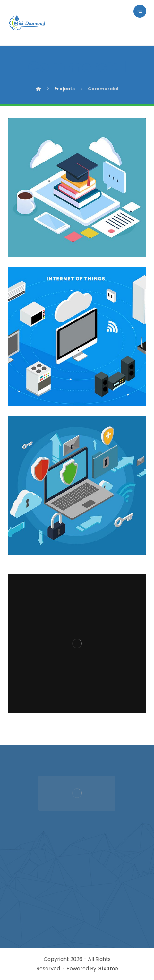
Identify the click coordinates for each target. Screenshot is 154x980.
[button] (140, 11)
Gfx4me (108, 969)
